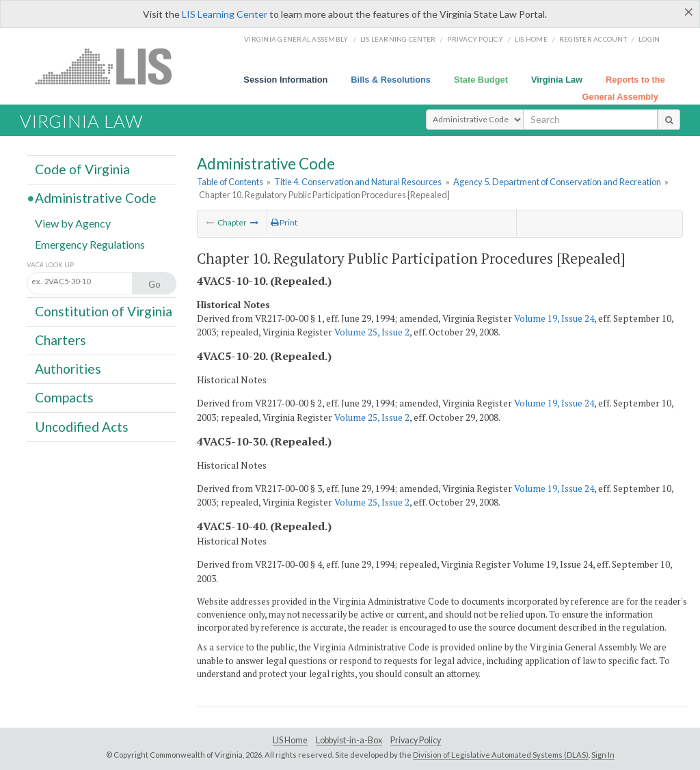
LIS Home (290, 740)
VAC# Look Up (50, 265)
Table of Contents (230, 182)
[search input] (590, 120)
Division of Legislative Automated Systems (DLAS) (501, 755)
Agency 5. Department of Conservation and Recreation (557, 182)
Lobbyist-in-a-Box (349, 740)
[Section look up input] (94, 282)
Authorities (68, 369)
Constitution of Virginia (104, 311)
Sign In (603, 755)
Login (649, 39)
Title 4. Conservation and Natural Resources (358, 182)
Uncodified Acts (82, 426)
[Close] (689, 12)
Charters (60, 340)
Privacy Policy (475, 39)
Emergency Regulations (90, 244)
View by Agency (73, 222)
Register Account (593, 39)
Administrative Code (96, 198)
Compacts (64, 397)
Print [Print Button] (284, 222)
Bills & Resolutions (391, 80)
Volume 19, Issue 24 (554, 318)
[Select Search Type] (475, 120)
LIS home (531, 39)
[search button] (669, 120)
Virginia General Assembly (296, 39)
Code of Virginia (82, 169)
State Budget (481, 80)
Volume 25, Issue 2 (372, 332)
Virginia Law (557, 80)
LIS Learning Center (225, 14)
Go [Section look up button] (154, 284)
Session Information (285, 80)
